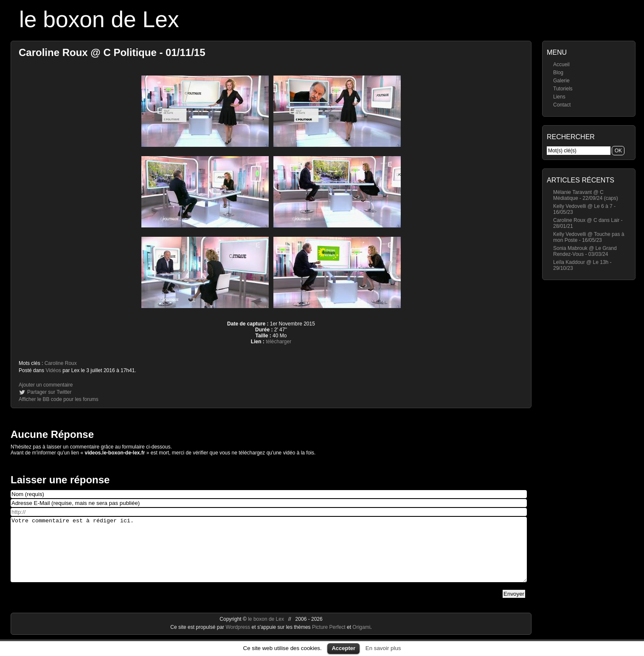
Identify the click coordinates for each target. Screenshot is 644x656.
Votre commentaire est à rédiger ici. (269, 556)
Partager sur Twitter (49, 392)
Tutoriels (563, 89)
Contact (562, 105)
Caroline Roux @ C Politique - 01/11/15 (112, 52)
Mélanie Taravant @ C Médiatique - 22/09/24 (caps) (586, 195)
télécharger (278, 342)
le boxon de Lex (99, 19)
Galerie (561, 81)
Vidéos (53, 370)
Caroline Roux (61, 363)
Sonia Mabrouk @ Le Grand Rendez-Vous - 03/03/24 (585, 251)
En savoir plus (383, 648)
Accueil (561, 64)
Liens (559, 97)
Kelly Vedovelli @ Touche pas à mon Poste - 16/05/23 (589, 237)
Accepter (343, 648)
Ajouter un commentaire (46, 385)
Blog (558, 73)
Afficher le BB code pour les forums (59, 399)
